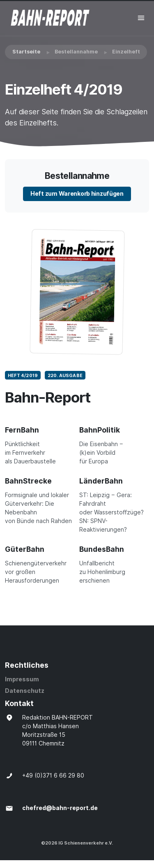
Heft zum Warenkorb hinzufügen (77, 194)
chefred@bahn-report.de (60, 808)
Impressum (22, 679)
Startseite (26, 52)
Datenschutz (25, 691)
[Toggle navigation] (141, 18)
